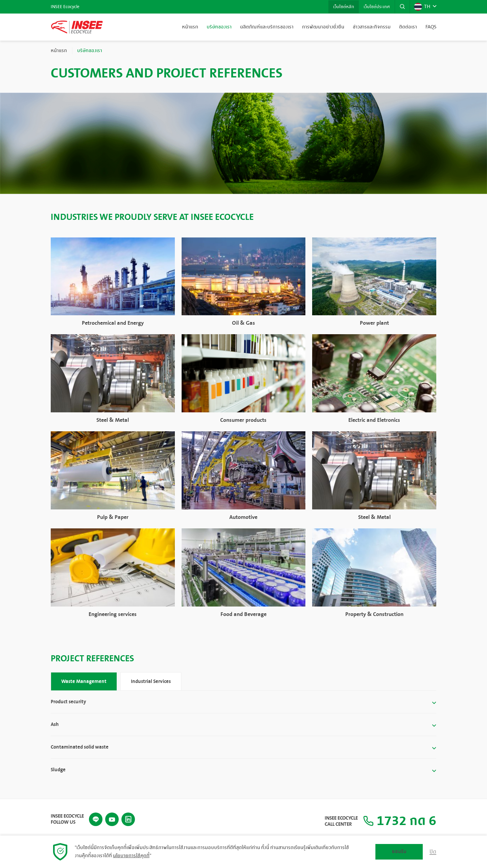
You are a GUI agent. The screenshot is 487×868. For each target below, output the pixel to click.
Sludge (58, 770)
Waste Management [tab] (84, 681)
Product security (68, 702)
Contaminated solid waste (80, 747)
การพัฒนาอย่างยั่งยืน (323, 27)
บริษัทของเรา (90, 51)
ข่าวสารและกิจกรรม (372, 27)
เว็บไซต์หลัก (343, 7)
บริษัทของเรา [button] (219, 27)
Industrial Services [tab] (151, 681)
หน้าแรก (190, 27)
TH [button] (422, 7)
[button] (402, 7)
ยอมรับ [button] (399, 852)
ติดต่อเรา (408, 27)
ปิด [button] (433, 852)
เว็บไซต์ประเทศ (376, 7)
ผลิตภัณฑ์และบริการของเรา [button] (267, 27)
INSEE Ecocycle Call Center (341, 821)
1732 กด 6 (400, 821)
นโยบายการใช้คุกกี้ (131, 856)
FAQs (431, 27)
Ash (55, 724)
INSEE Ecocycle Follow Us (67, 819)
